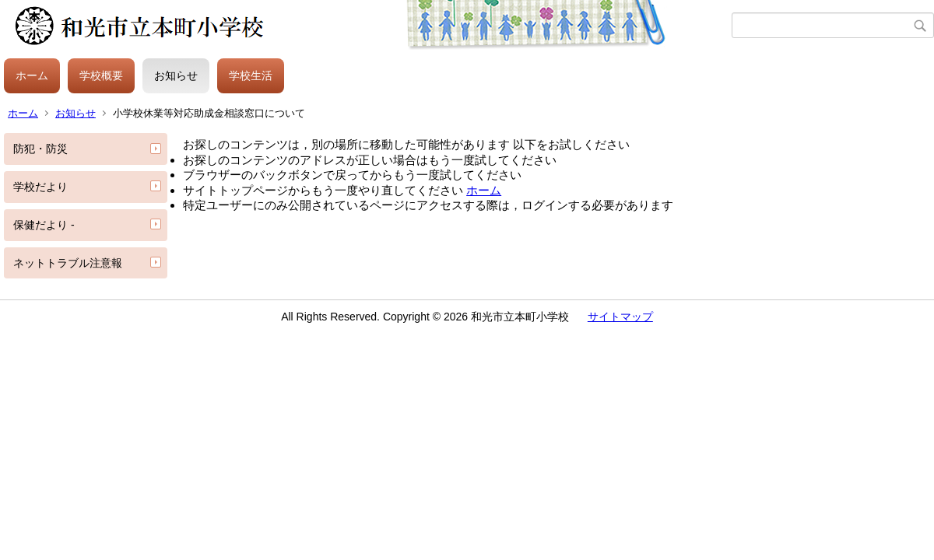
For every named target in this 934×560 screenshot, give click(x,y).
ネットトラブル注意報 (68, 263)
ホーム (32, 75)
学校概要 (101, 75)
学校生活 (251, 75)
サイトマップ (620, 317)
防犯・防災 (40, 149)
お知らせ (176, 75)
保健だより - (44, 225)
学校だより (40, 187)
